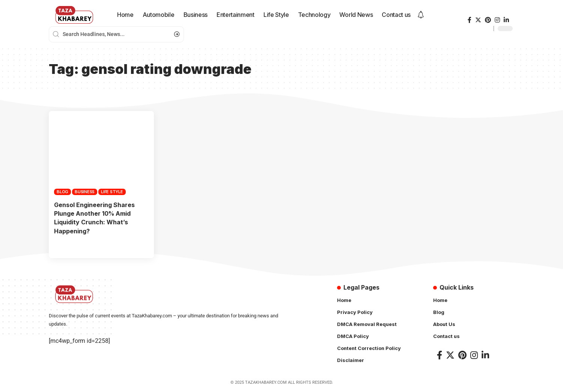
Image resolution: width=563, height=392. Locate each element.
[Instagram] (497, 20)
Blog (62, 192)
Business (85, 192)
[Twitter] (478, 20)
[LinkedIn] (506, 20)
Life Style (112, 192)
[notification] (421, 15)
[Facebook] (470, 20)
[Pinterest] (488, 20)
